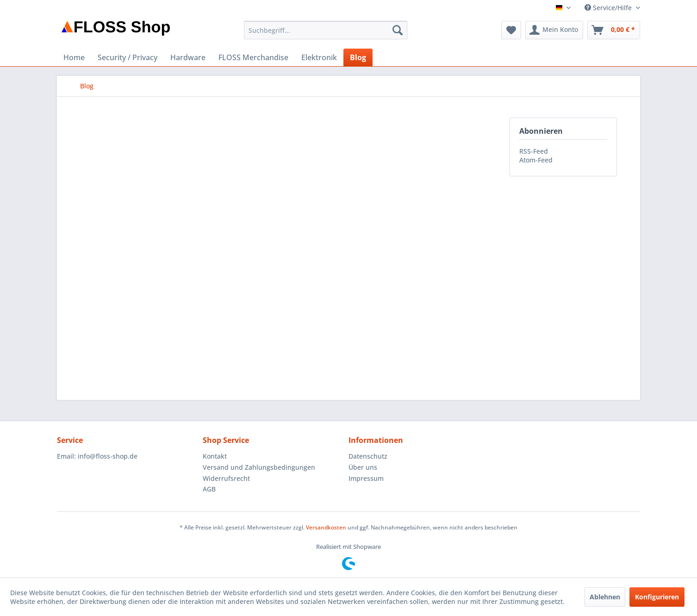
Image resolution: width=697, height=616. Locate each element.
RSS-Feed (534, 151)
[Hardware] (188, 57)
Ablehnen (605, 597)
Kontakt (215, 456)
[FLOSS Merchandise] (253, 57)
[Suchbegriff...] (326, 30)
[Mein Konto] (554, 30)
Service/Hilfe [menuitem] (609, 8)
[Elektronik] (319, 57)
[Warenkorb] (614, 30)
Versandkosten (326, 527)
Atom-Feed (536, 160)
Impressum (366, 478)
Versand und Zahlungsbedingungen (259, 467)
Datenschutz (368, 456)
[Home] (74, 57)
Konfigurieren (657, 597)
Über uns (363, 467)
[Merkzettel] (511, 30)
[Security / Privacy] (128, 57)
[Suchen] (398, 30)
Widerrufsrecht (226, 478)
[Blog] (358, 57)
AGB (209, 489)
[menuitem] (326, 30)
